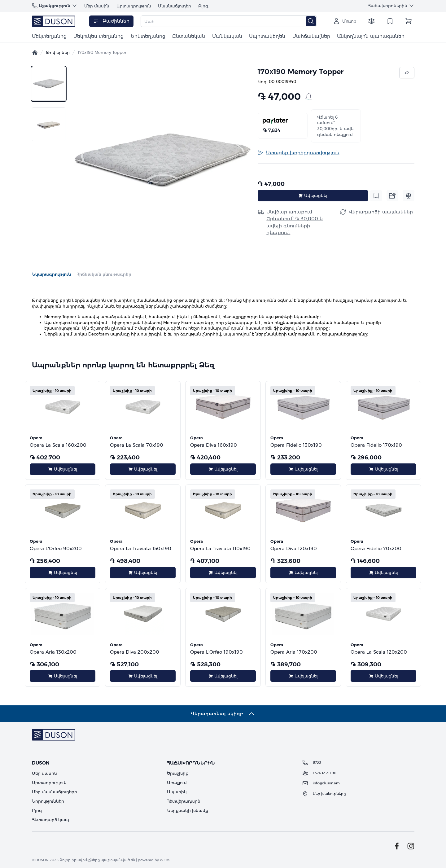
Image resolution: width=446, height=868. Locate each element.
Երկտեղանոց (148, 36)
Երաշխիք (178, 773)
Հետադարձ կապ (50, 820)
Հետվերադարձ (184, 801)
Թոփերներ (58, 52)
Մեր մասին (97, 6)
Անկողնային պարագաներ (371, 36)
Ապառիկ (177, 792)
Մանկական (227, 36)
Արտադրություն (134, 6)
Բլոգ (203, 6)
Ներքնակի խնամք (188, 810)
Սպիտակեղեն (267, 36)
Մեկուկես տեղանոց (98, 36)
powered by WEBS (154, 860)
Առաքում (177, 783)
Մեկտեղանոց (49, 36)
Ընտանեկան (189, 36)
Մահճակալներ (311, 36)
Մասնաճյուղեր (175, 6)
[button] (162, 160)
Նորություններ (48, 801)
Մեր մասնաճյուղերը (55, 792)
